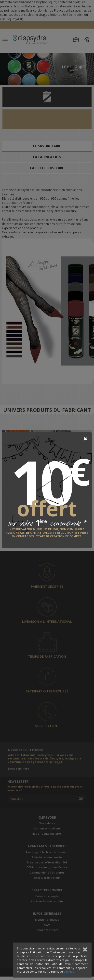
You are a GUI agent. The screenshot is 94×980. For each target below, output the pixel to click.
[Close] (85, 439)
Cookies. (69, 971)
